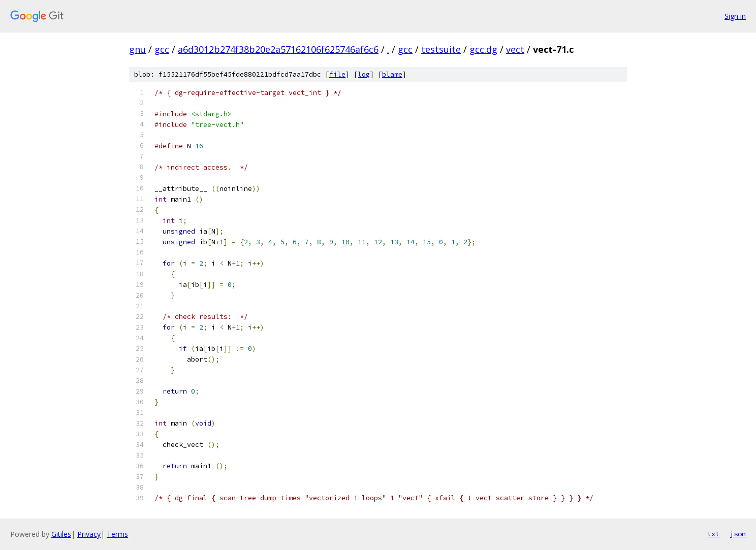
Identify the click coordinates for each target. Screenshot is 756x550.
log (364, 74)
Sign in (735, 16)
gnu (137, 49)
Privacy (89, 534)
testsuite (441, 49)
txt (713, 534)
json (738, 534)
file (337, 74)
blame (392, 74)
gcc (162, 49)
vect (515, 49)
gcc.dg (483, 49)
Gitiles (61, 534)
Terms (117, 534)
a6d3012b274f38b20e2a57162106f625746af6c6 (278, 49)
